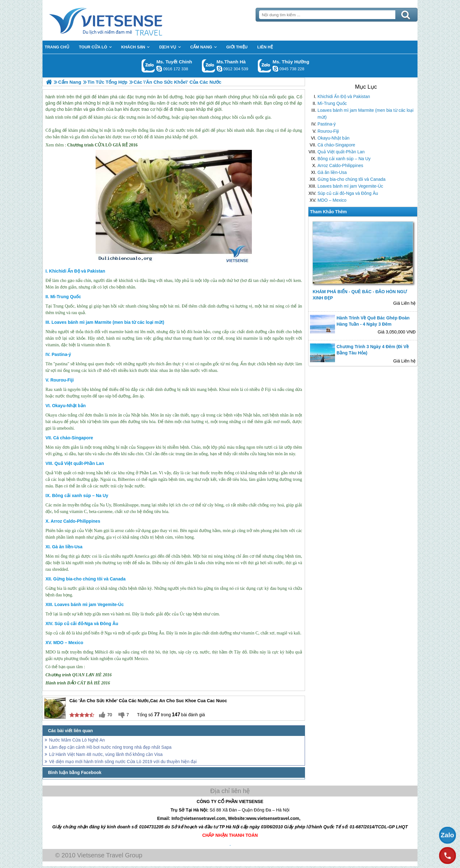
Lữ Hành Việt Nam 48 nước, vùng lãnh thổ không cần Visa (106, 754)
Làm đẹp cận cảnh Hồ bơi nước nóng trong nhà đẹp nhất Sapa (110, 747)
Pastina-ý (327, 124)
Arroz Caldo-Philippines (340, 165)
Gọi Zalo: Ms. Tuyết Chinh (148, 66)
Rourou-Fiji (328, 131)
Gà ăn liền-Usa (332, 172)
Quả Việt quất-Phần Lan (341, 152)
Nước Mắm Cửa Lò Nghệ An (77, 740)
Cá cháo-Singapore (336, 145)
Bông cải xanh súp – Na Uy (344, 159)
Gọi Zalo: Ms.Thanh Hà (209, 66)
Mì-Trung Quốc (332, 103)
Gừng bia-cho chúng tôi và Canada (352, 179)
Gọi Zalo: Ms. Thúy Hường (265, 66)
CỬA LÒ (103, 145)
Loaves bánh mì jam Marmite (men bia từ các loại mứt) (365, 114)
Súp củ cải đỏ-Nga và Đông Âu (348, 193)
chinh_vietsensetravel (159, 69)
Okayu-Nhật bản (333, 138)
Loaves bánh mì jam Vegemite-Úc (350, 186)
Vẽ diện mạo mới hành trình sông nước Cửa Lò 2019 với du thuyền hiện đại (123, 762)
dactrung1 (275, 69)
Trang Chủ (121, 20)
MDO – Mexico (332, 200)
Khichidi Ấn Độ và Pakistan (344, 96)
